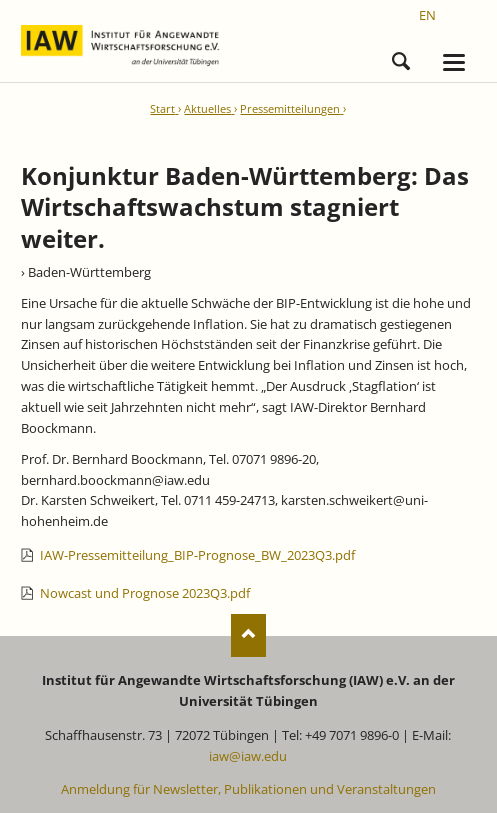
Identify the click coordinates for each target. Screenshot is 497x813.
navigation (454, 62)
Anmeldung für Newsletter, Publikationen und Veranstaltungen (248, 789)
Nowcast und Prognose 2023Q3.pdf (145, 593)
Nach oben (248, 635)
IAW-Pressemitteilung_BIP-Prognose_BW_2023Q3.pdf (197, 555)
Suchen (401, 58)
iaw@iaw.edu (248, 756)
